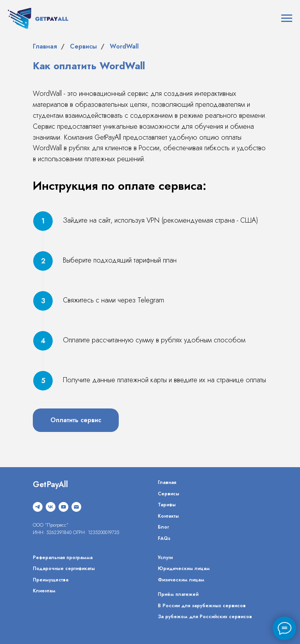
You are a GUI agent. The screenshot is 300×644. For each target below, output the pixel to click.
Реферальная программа (63, 558)
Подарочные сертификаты (64, 568)
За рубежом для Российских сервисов (205, 617)
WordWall (124, 46)
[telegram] (38, 507)
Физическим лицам (181, 580)
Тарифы (167, 505)
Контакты (168, 516)
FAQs (164, 538)
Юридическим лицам (184, 568)
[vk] (51, 507)
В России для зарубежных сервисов (202, 606)
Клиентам (44, 591)
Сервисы (83, 46)
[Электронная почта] (76, 507)
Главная (45, 46)
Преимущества (51, 580)
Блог (163, 527)
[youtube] (63, 507)
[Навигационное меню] (287, 18)
